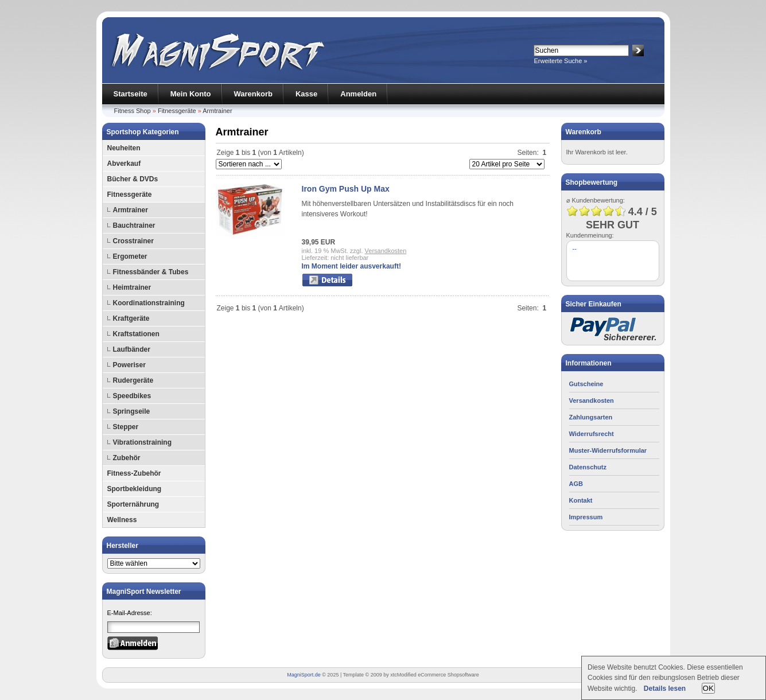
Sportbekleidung (135, 489)
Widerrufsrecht (592, 434)
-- (575, 248)
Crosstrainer (133, 241)
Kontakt (581, 500)
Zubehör (127, 458)
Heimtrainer (132, 287)
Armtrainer (217, 111)
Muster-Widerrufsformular (608, 450)
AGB (576, 484)
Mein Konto (191, 94)
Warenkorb (253, 94)
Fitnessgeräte (177, 111)
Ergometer (130, 256)
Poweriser (129, 365)
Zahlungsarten (591, 417)
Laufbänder (132, 349)
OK (708, 688)
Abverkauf (124, 164)
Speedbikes (132, 396)
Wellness (122, 520)
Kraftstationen (136, 334)
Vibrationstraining (142, 442)
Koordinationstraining (149, 303)
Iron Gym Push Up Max (346, 189)
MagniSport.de (304, 675)
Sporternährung (133, 504)
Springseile (132, 411)
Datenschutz (588, 467)
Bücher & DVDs (133, 179)
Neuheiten (124, 148)
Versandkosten (386, 251)
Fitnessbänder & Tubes (151, 272)
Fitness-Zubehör (134, 473)
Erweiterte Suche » (561, 61)
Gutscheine (586, 384)
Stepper (126, 427)
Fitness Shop (133, 111)
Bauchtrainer (134, 225)
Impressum (586, 517)
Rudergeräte (133, 380)
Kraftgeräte (131, 318)
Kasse (306, 94)
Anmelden (358, 94)
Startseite (131, 94)
